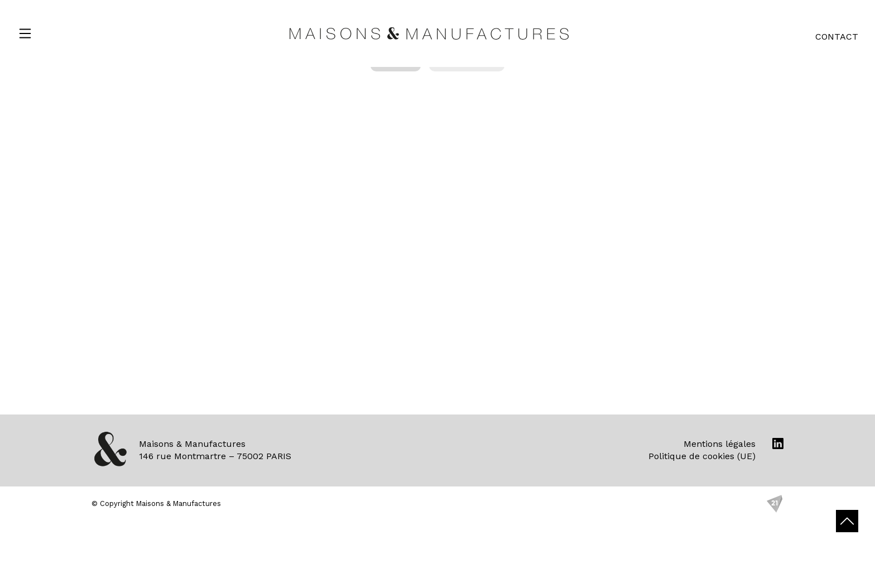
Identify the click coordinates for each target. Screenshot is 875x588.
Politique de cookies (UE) (702, 456)
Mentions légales (720, 444)
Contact (837, 37)
